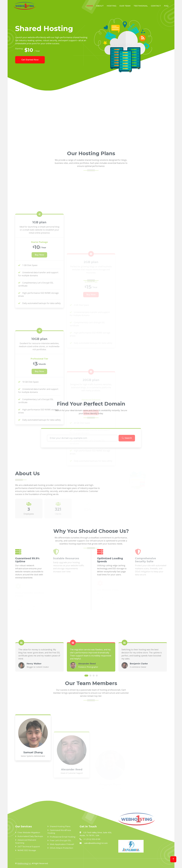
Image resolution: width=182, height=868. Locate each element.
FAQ (166, 6)
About (100, 6)
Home (90, 6)
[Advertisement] (85, 120)
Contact (156, 6)
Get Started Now (30, 60)
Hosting (112, 6)
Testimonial (141, 6)
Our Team (125, 6)
